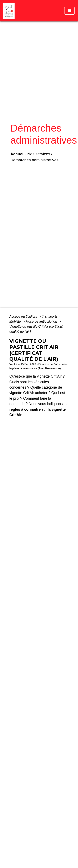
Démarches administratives (34, 160)
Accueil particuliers (24, 316)
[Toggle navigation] (69, 11)
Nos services (39, 154)
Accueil (17, 154)
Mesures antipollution (42, 321)
